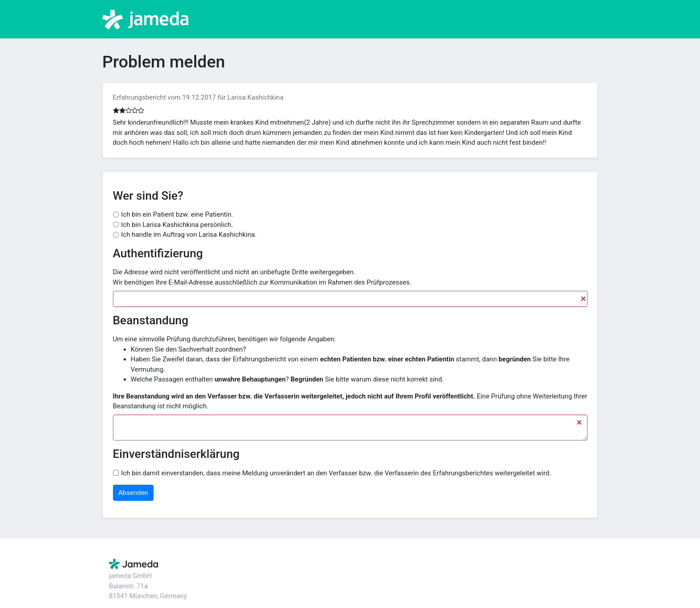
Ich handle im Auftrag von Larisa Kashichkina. (189, 235)
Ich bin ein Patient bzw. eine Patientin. (177, 214)
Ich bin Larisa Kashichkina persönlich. (177, 225)
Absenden (133, 493)
